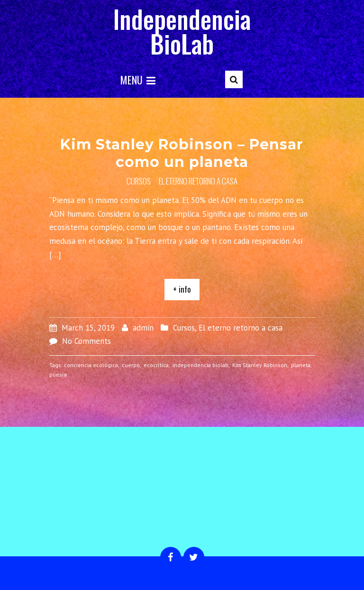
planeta (301, 365)
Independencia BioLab (182, 31)
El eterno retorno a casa (198, 181)
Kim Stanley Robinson (260, 365)
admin (143, 328)
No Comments (86, 341)
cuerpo (131, 365)
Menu (138, 80)
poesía (58, 374)
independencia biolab (200, 365)
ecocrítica (156, 365)
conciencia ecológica (91, 365)
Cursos (139, 181)
